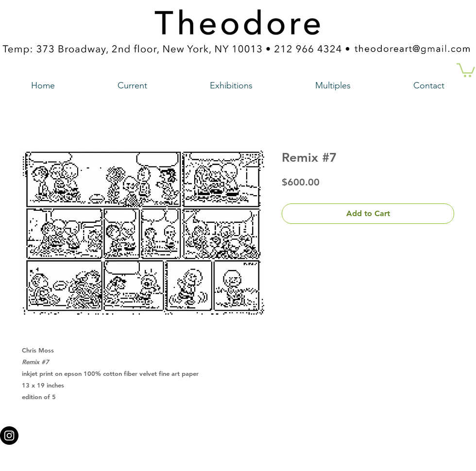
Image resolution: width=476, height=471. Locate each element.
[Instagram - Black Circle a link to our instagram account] (9, 436)
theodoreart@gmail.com (197, 433)
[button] (466, 69)
